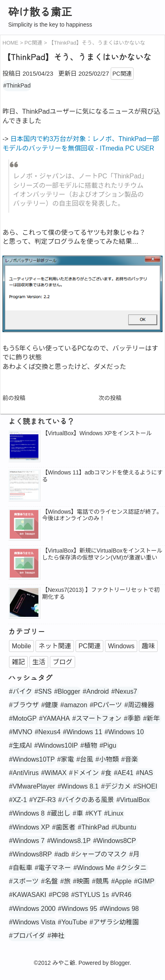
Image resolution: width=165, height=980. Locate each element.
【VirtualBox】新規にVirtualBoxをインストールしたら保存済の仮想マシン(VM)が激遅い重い (102, 554)
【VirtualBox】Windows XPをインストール (97, 433)
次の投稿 (110, 398)
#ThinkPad (17, 85)
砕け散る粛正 (40, 11)
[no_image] (24, 525)
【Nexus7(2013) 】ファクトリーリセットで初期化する (101, 593)
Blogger (120, 963)
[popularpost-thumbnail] (24, 447)
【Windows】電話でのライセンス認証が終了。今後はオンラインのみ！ (102, 515)
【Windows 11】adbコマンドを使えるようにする (102, 476)
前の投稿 (14, 398)
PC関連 (122, 74)
